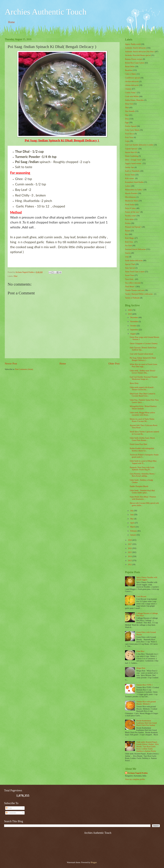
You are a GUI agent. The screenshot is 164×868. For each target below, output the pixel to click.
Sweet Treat (130, 275)
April (132, 523)
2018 (130, 540)
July (132, 511)
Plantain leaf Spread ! (133, 227)
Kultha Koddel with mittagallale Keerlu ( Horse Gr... (142, 450)
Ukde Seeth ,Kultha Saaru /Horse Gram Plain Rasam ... (142, 439)
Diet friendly (130, 111)
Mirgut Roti (141, 668)
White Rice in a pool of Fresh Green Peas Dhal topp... (143, 366)
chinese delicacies (132, 85)
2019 (130, 314)
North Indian (130, 205)
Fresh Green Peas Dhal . (139, 444)
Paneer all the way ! (133, 212)
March (133, 527)
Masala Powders (131, 193)
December (134, 317)
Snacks (128, 253)
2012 (130, 565)
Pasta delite (129, 219)
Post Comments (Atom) (24, 369)
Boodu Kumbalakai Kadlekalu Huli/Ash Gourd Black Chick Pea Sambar (147, 723)
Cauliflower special (132, 78)
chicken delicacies (132, 82)
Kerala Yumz (130, 175)
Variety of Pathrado (132, 298)
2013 (130, 561)
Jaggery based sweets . (134, 163)
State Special (130, 268)
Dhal (16, 276)
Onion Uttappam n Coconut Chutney (144, 344)
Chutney (128, 89)
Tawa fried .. (130, 279)
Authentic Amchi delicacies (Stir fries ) (140, 52)
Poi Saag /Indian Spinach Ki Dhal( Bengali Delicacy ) (143, 359)
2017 (130, 544)
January (133, 535)
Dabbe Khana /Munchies (134, 100)
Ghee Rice (140, 651)
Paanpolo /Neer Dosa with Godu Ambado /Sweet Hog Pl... (142, 469)
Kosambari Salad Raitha (134, 182)
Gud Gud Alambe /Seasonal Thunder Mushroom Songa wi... (144, 378)
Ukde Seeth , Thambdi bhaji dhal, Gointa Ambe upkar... (142, 492)
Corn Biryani (141, 596)
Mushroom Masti (132, 201)
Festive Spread (131, 126)
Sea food (128, 246)
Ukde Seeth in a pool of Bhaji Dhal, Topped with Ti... (143, 462)
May (132, 519)
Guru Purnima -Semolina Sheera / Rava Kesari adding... (142, 475)
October (134, 326)
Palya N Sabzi (130, 208)
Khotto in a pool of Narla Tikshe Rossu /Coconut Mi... (142, 420)
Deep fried (129, 104)
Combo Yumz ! (131, 93)
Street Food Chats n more (135, 272)
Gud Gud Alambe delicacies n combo (139, 145)
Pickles (128, 223)
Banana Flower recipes (134, 59)
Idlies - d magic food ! (133, 160)
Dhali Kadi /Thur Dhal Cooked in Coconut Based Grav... (142, 395)
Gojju (127, 141)
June (132, 515)
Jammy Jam (130, 167)
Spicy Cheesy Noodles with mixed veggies (147, 579)
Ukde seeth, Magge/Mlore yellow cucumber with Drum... (142, 414)
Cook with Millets (132, 96)
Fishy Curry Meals (132, 130)
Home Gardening (132, 156)
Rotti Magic (130, 238)
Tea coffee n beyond (133, 283)
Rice (127, 234)
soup (127, 257)
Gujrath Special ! (131, 149)
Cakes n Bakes (131, 74)
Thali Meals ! (130, 287)
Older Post (114, 364)
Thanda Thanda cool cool (135, 290)
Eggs (127, 123)
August (133, 334)
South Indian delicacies (134, 261)
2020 (130, 310)
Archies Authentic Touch (46, 12)
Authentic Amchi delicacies (135, 48)
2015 (130, 552)
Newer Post (11, 364)
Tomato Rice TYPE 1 (145, 685)
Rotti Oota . (129, 242)
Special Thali (130, 264)
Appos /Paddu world (133, 44)
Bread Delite (130, 67)
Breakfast (129, 70)
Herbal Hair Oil (131, 152)
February (134, 531)
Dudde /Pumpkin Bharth (139, 486)
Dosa (127, 119)
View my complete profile (135, 779)
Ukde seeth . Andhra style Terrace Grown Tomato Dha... (142, 372)
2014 (130, 556)
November (134, 322)
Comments (11, 813)
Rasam (128, 231)
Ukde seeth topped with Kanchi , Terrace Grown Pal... (142, 389)
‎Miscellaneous (131, 197)
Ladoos (128, 186)
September (134, 330)
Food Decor (130, 134)
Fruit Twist (129, 137)
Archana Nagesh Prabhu (138, 773)
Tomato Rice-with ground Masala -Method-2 (146, 703)
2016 (130, 548)
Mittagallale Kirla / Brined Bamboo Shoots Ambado (143, 407)
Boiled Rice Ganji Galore (135, 63)
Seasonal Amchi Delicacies (135, 249)
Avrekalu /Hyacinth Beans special (138, 55)
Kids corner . (130, 178)
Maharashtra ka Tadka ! (134, 190)
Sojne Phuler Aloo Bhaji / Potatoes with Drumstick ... (143, 498)
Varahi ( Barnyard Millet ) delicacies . (139, 294)
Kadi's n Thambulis (132, 171)
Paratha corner (131, 216)
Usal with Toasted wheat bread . (142, 354)
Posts (9, 808)
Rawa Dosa (134, 383)
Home (11, 22)
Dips (127, 115)
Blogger (94, 862)
